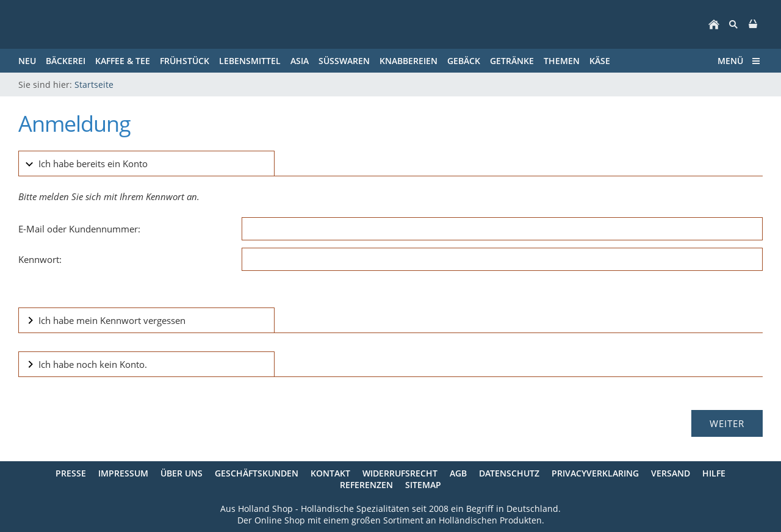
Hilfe (714, 473)
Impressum (123, 473)
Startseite (94, 84)
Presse (71, 473)
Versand (671, 473)
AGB (458, 473)
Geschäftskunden (257, 473)
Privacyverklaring (595, 473)
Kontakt (330, 473)
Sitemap (423, 485)
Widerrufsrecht (400, 473)
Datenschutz (509, 473)
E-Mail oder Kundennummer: (79, 229)
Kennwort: (40, 259)
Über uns (182, 473)
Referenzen (366, 485)
